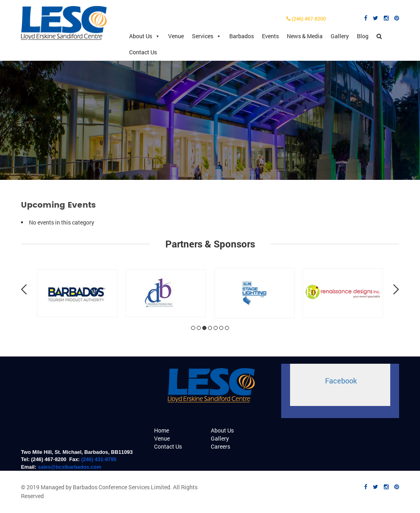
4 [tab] (210, 328)
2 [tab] (199, 328)
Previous (24, 289)
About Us (145, 36)
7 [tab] (227, 328)
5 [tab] (216, 328)
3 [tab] (204, 328)
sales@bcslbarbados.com (70, 467)
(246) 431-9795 (99, 459)
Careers (220, 446)
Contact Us (143, 52)
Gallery (340, 36)
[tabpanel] (77, 293)
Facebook (341, 381)
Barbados (242, 36)
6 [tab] (221, 328)
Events (270, 36)
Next (396, 289)
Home (162, 430)
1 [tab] (193, 328)
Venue (176, 36)
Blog (363, 36)
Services (207, 36)
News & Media (305, 36)
